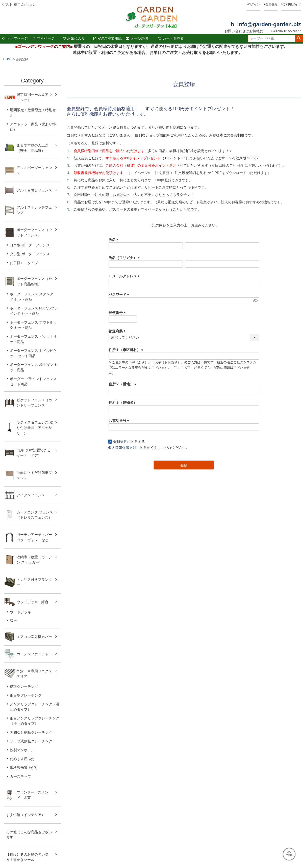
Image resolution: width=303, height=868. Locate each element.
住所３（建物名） (123, 402)
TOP (289, 854)
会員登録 (271, 4)
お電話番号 (120, 421)
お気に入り (74, 38)
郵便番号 (118, 313)
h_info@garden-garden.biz (266, 24)
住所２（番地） (123, 384)
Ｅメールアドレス (125, 276)
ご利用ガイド (292, 4)
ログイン (254, 4)
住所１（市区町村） (127, 350)
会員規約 (120, 442)
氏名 (114, 240)
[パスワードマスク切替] (255, 301)
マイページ (43, 38)
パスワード (120, 295)
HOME (8, 59)
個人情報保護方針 (122, 448)
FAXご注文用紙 (107, 38)
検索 (299, 39)
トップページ (15, 38)
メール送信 (137, 38)
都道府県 (118, 331)
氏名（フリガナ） (125, 258)
